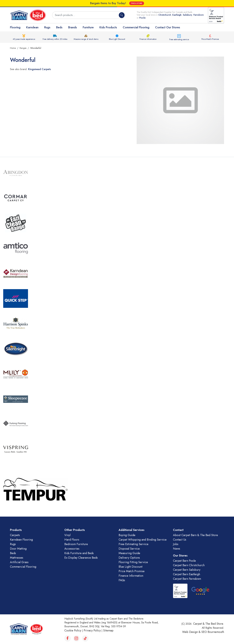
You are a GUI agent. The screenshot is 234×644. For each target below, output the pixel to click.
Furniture (88, 27)
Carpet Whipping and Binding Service (143, 540)
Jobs (176, 544)
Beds (59, 27)
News (177, 549)
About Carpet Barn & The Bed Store (195, 535)
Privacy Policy (92, 630)
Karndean (32, 27)
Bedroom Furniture (76, 544)
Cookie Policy (73, 630)
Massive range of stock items (86, 39)
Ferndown (199, 15)
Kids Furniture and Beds (79, 553)
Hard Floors (72, 540)
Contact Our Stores (168, 27)
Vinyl (67, 535)
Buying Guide (127, 535)
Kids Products (108, 27)
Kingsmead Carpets (40, 69)
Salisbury (187, 15)
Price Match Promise (210, 39)
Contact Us (180, 540)
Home (13, 48)
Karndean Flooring (21, 540)
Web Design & (192, 632)
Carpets (15, 535)
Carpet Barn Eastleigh (187, 574)
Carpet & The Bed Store (208, 624)
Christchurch (165, 15)
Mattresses (17, 558)
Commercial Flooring (136, 27)
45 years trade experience (24, 39)
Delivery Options (129, 558)
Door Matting (18, 549)
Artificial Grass (19, 562)
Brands (73, 27)
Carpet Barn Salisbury (187, 570)
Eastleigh (177, 15)
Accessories (72, 549)
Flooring (15, 27)
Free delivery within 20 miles (55, 39)
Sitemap (108, 630)
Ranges (23, 48)
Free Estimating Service (133, 544)
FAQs (122, 580)
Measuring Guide (129, 553)
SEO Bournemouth (213, 632)
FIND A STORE (137, 3)
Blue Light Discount (117, 39)
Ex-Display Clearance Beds (81, 558)
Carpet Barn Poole (184, 561)
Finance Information (148, 39)
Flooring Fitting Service (133, 562)
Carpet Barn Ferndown (187, 579)
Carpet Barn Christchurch (189, 565)
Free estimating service (179, 39)
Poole (142, 18)
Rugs (47, 27)
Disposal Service (129, 549)
